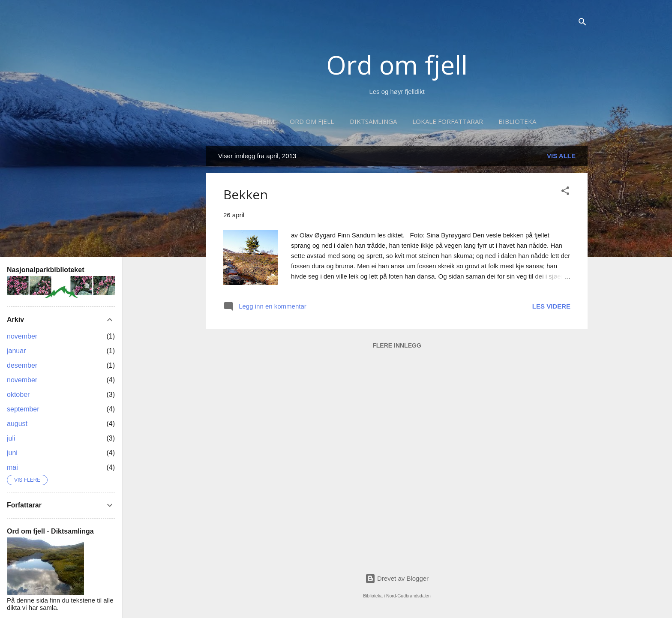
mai (12, 467)
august (17, 424)
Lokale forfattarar (448, 121)
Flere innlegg (397, 345)
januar (16, 351)
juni (12, 453)
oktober (18, 394)
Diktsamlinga (373, 121)
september (23, 409)
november (22, 336)
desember (22, 365)
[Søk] (582, 23)
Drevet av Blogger (397, 578)
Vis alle (561, 156)
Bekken (246, 194)
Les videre (551, 306)
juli (11, 438)
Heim (266, 121)
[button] (565, 192)
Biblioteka (517, 121)
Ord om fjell (397, 65)
